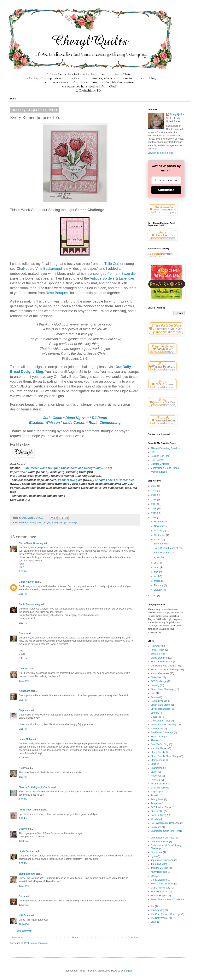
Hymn (154, 856)
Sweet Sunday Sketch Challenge (168, 899)
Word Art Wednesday (162, 662)
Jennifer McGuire (159, 868)
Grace (22, 633)
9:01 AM (23, 571)
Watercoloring (158, 737)
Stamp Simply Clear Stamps (165, 756)
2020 (154, 491)
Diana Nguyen (77, 418)
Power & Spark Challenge (164, 725)
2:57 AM (23, 863)
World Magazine (159, 472)
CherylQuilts (177, 114)
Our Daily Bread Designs (39, 522)
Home (13, 99)
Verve (154, 922)
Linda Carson (74, 423)
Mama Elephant (159, 880)
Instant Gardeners (160, 673)
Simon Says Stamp (160, 705)
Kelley (22, 768)
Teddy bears (157, 729)
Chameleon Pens (160, 842)
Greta (22, 896)
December (160, 522)
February (159, 585)
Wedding (155, 819)
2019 (154, 495)
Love (153, 876)
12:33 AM (24, 905)
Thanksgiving (157, 910)
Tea (152, 906)
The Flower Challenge (162, 732)
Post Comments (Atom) (36, 943)
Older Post (133, 938)
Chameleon (157, 768)
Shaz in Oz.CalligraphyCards (35, 787)
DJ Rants (100, 418)
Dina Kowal (157, 852)
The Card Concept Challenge (166, 914)
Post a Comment (23, 931)
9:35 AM (23, 729)
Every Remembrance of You (168, 548)
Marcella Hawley (159, 748)
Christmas (156, 677)
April (157, 576)
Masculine (156, 717)
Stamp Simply (158, 752)
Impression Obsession (162, 860)
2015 (154, 513)
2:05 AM (23, 700)
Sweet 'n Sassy (159, 815)
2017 (154, 504)
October (159, 531)
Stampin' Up (157, 811)
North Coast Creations (162, 884)
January (159, 590)
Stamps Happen (159, 896)
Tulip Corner (114, 264)
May (157, 572)
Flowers (23, 522)
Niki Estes (24, 915)
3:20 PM (23, 623)
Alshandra (24, 691)
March (158, 581)
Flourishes (156, 776)
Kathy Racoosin (159, 872)
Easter (154, 772)
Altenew (155, 740)
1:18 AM (23, 777)
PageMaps (156, 792)
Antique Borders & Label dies (112, 278)
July (157, 563)
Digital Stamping (159, 658)
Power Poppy (157, 650)
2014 (154, 518)
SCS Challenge (159, 681)
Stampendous (158, 760)
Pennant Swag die (121, 274)
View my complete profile (161, 153)
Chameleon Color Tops (162, 838)
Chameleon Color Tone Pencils (167, 831)
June (157, 567)
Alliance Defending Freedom (165, 448)
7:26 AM (23, 799)
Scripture (155, 654)
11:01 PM (24, 681)
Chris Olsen (52, 418)
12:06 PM (24, 758)
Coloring (155, 685)
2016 (154, 509)
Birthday (155, 713)
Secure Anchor (161, 544)
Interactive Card (159, 864)
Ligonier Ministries (160, 464)
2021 (154, 486)
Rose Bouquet (57, 293)
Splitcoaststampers (160, 709)
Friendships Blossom (164, 553)
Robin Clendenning (105, 423)
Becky (22, 829)
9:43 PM (23, 658)
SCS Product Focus (161, 807)
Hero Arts (155, 780)
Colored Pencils (159, 701)
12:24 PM (24, 924)
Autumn (155, 697)
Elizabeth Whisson (44, 423)
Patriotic (155, 795)
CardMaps (156, 827)
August (158, 540)
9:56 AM (23, 594)
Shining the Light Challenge (64, 522)
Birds (153, 764)
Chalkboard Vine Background (39, 269)
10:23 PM (24, 886)
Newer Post (17, 938)
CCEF (154, 452)
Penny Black (157, 799)
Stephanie (24, 710)
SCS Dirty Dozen (159, 892)
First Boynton (157, 460)
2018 (154, 500)
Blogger (128, 971)
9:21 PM (23, 818)
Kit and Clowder (159, 784)
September (160, 535)
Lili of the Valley (159, 788)
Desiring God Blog (160, 456)
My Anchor (159, 557)
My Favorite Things (160, 721)
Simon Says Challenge (162, 689)
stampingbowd (27, 874)
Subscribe (166, 190)
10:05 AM (24, 841)
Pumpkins (156, 803)
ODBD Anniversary (160, 888)
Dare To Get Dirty (160, 744)
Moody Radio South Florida (165, 468)
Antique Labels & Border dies (115, 480)
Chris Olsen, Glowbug (31, 543)
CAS (153, 693)
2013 (154, 596)
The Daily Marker (159, 918)
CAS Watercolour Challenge (165, 823)
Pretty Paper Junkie (30, 810)
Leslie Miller (25, 739)
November (160, 526)
